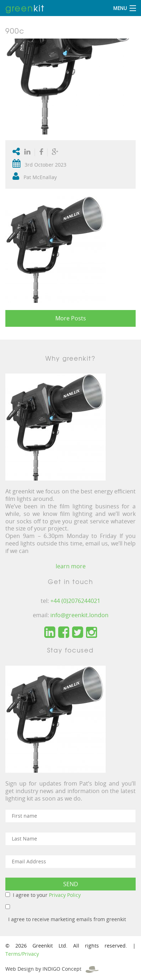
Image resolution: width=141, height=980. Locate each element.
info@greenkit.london (79, 615)
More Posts (71, 318)
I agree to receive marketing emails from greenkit (67, 919)
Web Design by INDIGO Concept (52, 969)
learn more (71, 566)
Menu (120, 8)
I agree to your (47, 895)
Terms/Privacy (22, 954)
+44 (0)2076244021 (75, 601)
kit (25, 8)
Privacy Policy (65, 895)
